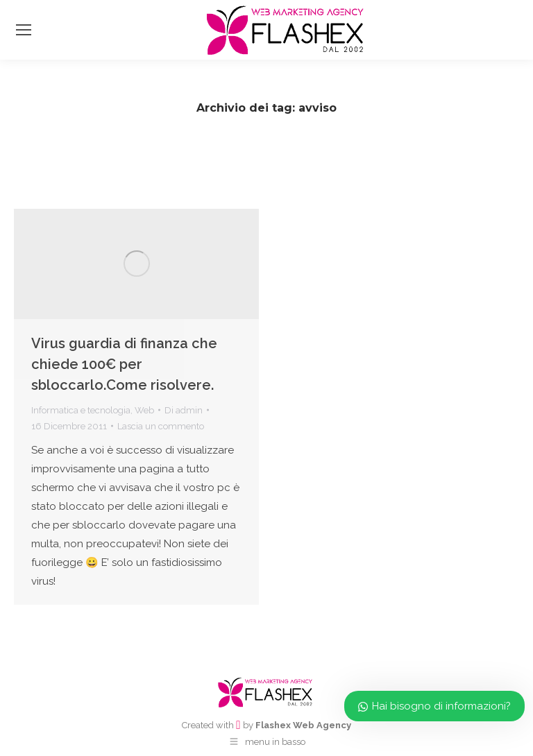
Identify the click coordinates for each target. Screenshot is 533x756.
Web (144, 410)
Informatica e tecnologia (81, 410)
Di (184, 410)
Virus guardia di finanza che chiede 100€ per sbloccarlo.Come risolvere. (124, 364)
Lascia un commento (161, 426)
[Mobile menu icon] (24, 30)
